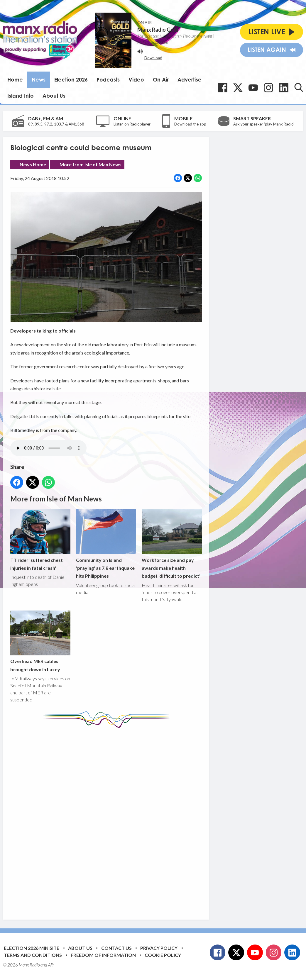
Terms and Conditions (33, 955)
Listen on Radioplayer (132, 124)
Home (15, 79)
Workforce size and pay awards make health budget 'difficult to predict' (172, 544)
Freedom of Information (103, 955)
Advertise (190, 79)
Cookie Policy (163, 955)
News (39, 79)
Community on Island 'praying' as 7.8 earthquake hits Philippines (106, 544)
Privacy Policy (159, 948)
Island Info (21, 96)
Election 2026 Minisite (32, 948)
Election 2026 (71, 79)
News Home (33, 164)
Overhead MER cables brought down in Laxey (40, 641)
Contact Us (116, 948)
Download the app (190, 124)
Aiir (51, 965)
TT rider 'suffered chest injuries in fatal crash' (40, 540)
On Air (161, 79)
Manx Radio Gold (158, 30)
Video (136, 79)
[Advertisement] (120, 819)
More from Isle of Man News (91, 164)
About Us (54, 96)
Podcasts (108, 79)
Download (153, 58)
